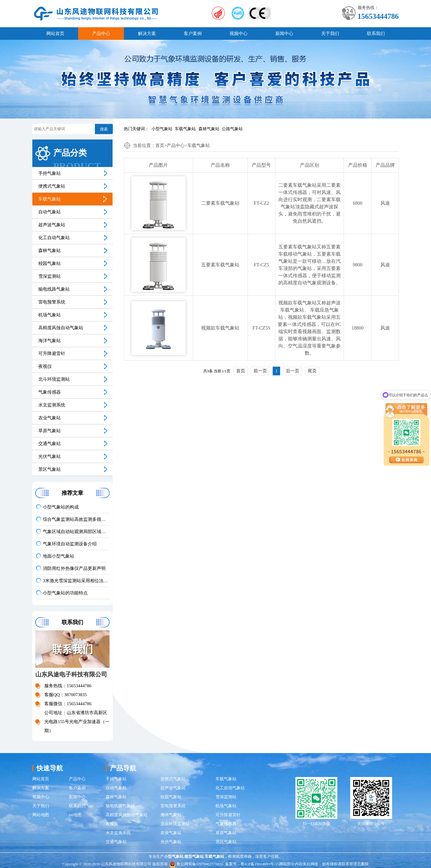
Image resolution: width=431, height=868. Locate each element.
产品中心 (101, 34)
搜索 (104, 129)
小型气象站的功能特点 (65, 593)
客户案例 (193, 34)
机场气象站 (50, 315)
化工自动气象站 (54, 238)
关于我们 (330, 34)
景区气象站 (50, 469)
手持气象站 (50, 173)
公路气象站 (232, 129)
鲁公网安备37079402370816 (196, 864)
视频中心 (239, 34)
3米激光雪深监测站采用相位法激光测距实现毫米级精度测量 (76, 581)
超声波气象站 (52, 225)
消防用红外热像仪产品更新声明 (74, 568)
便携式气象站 (52, 186)
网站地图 (41, 815)
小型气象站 (162, 129)
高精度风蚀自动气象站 (61, 328)
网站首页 (55, 34)
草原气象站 (50, 431)
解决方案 (147, 34)
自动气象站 (50, 212)
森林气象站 (209, 129)
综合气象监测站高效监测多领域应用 (76, 519)
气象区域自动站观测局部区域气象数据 (76, 532)
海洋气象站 (50, 341)
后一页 (293, 371)
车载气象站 (185, 129)
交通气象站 (50, 444)
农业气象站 (50, 418)
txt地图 (75, 815)
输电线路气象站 (54, 289)
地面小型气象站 (59, 556)
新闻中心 (284, 34)
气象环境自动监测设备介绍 (70, 544)
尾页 (312, 371)
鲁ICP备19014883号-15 (260, 864)
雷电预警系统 (52, 302)
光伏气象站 (50, 456)
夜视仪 (45, 366)
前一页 (260, 371)
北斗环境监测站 (54, 379)
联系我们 (376, 34)
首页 (160, 145)
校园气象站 (50, 263)
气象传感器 (50, 392)
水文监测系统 (52, 405)
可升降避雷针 (52, 353)
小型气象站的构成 (61, 507)
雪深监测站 (50, 276)
